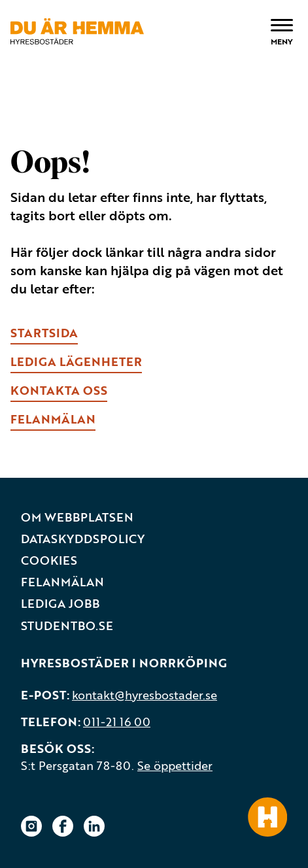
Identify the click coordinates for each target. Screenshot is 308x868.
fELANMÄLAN (53, 419)
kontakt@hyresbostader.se (145, 695)
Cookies (49, 560)
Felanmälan (62, 582)
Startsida (44, 333)
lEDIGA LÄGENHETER (76, 361)
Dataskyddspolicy (83, 539)
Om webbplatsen (77, 517)
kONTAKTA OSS (59, 390)
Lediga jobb (60, 604)
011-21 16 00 (117, 722)
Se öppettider (175, 765)
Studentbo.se (67, 626)
